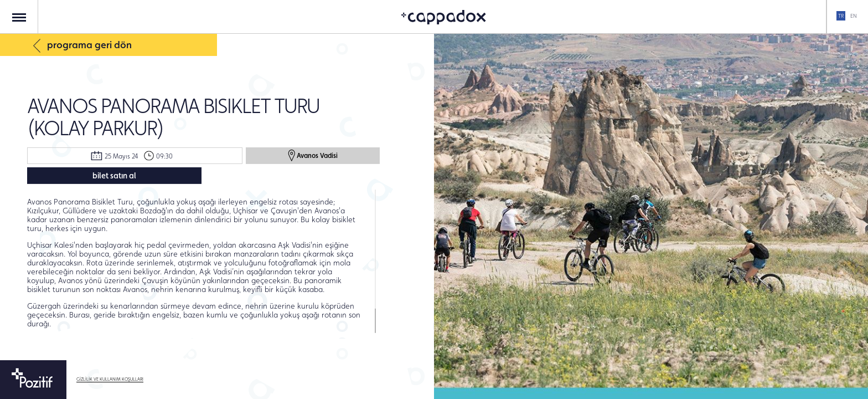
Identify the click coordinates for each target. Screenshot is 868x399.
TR (841, 16)
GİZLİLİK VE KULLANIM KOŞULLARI (110, 379)
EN (854, 16)
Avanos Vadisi (313, 155)
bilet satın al (114, 175)
